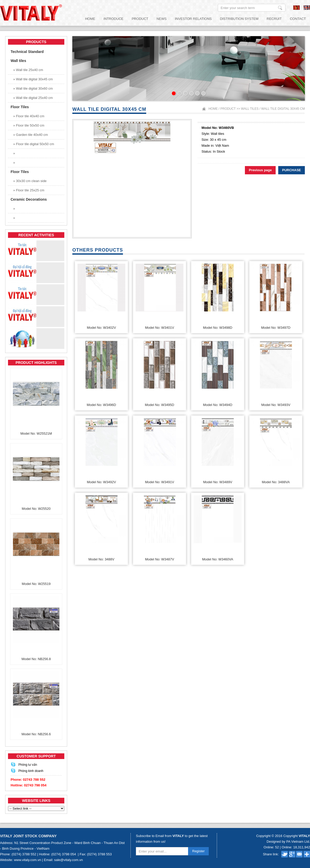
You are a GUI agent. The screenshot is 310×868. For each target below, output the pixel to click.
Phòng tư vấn (28, 765)
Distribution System (239, 19)
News (162, 19)
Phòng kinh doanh (31, 771)
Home (90, 19)
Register (198, 851)
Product (140, 19)
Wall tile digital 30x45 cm (283, 109)
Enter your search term (280, 8)
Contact (298, 19)
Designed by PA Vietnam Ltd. (288, 842)
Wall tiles (250, 109)
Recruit (274, 19)
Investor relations (193, 19)
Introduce (113, 19)
